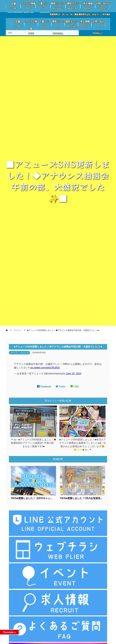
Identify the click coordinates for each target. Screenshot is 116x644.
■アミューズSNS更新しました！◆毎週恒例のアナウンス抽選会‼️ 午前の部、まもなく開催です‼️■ (33, 443)
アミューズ (24, 353)
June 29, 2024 (73, 374)
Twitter (61, 387)
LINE (75, 387)
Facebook (44, 387)
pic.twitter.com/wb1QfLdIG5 (45, 368)
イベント (14, 353)
